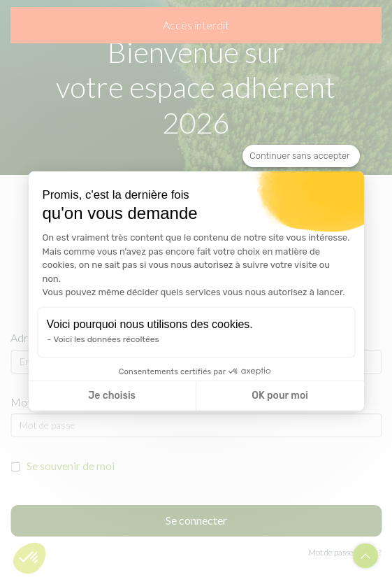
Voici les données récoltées (107, 339)
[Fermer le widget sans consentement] (301, 156)
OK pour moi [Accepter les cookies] (280, 396)
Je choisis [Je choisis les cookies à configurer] (112, 396)
